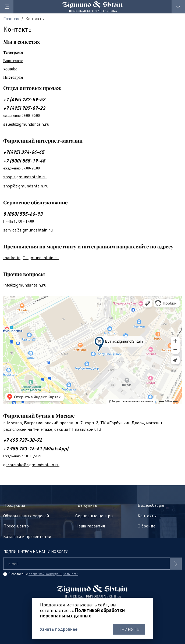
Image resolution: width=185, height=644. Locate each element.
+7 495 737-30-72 (23, 440)
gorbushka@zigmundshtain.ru (31, 465)
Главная (11, 19)
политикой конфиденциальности (53, 574)
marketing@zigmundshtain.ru (31, 258)
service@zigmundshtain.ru (28, 230)
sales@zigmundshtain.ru (26, 124)
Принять (129, 629)
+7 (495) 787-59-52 (24, 99)
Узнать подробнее (59, 629)
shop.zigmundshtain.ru (25, 177)
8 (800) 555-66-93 (23, 214)
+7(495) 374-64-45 (24, 152)
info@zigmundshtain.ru (25, 285)
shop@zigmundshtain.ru (26, 186)
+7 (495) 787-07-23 (24, 108)
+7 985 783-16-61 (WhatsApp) (36, 448)
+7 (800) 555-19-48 (24, 161)
